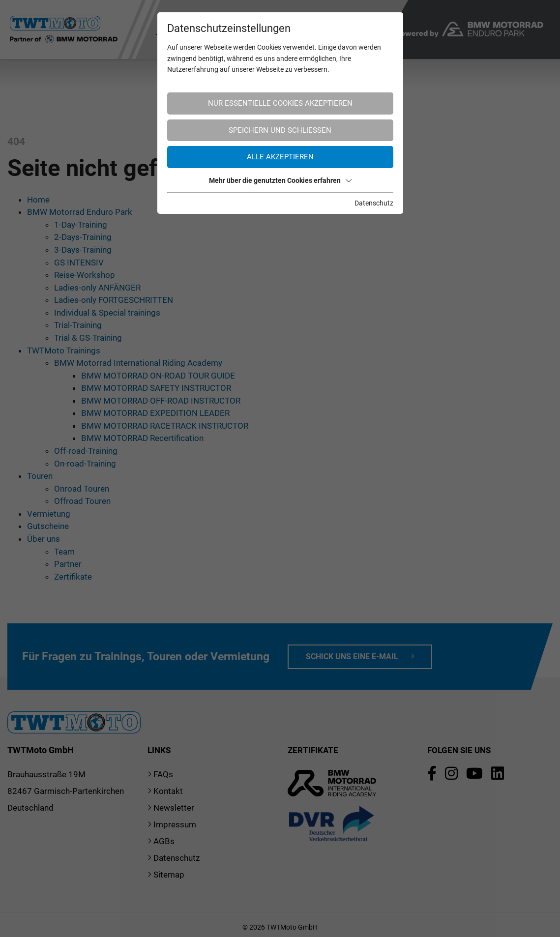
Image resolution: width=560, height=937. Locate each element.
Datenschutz (374, 203)
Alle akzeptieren (280, 157)
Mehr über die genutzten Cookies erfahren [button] (280, 180)
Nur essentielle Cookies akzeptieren (280, 103)
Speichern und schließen (280, 130)
